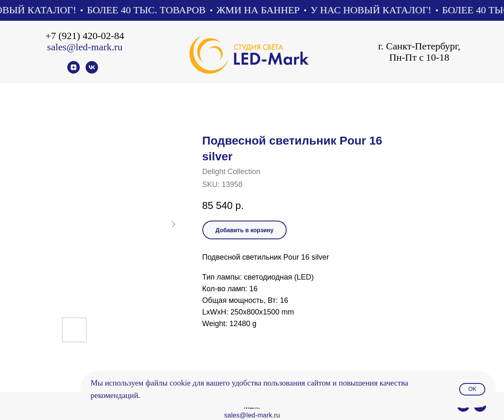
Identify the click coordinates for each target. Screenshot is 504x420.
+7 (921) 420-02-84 (85, 36)
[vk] (92, 71)
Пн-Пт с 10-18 (419, 57)
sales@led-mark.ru (85, 47)
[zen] (74, 71)
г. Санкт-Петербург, (419, 46)
